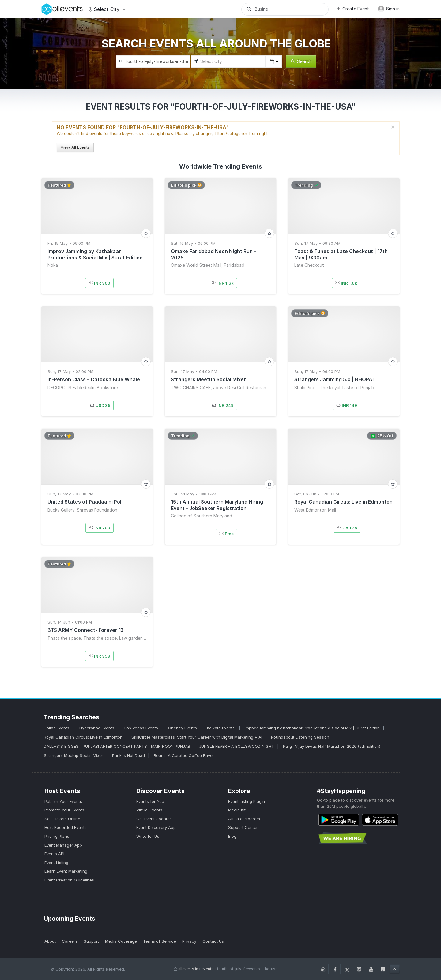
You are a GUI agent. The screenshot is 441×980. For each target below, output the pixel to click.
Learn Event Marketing (66, 871)
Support (91, 941)
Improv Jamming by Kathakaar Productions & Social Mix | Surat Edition (312, 728)
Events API (54, 854)
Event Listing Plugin (247, 801)
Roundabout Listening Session (301, 737)
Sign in (389, 9)
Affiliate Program (244, 819)
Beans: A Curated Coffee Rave (183, 755)
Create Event (352, 9)
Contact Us (213, 941)
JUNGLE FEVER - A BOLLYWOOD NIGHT (237, 746)
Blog (232, 836)
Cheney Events (183, 728)
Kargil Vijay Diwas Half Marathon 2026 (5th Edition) (332, 746)
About (50, 941)
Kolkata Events (221, 728)
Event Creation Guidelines (69, 880)
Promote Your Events (64, 810)
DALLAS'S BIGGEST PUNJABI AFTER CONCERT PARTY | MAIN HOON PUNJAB (117, 746)
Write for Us (148, 836)
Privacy (189, 941)
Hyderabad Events (97, 728)
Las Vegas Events (142, 728)
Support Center (243, 827)
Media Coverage (121, 941)
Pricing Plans (57, 836)
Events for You (150, 801)
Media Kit (237, 810)
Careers (70, 941)
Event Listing (56, 863)
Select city (106, 9)
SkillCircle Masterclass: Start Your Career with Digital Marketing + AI (197, 737)
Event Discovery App (156, 827)
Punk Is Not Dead (128, 755)
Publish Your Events (63, 801)
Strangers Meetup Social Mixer (73, 755)
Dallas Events (57, 728)
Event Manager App (63, 845)
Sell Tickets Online (62, 819)
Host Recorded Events (66, 827)
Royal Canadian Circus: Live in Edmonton (83, 737)
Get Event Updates (154, 819)
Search (301, 61)
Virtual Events (149, 810)
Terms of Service (160, 941)
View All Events (75, 147)
